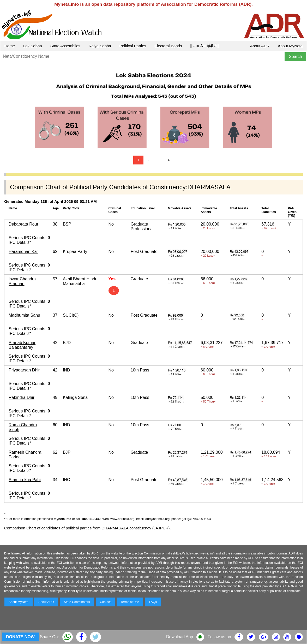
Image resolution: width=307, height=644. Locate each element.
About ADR (260, 46)
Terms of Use (130, 602)
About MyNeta (290, 46)
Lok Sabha (33, 46)
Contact (105, 602)
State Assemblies (65, 46)
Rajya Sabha (100, 46)
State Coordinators (77, 602)
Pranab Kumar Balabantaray (22, 345)
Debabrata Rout (23, 224)
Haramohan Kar (23, 252)
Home (10, 46)
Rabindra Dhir (22, 397)
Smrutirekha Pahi (25, 480)
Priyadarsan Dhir (24, 370)
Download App (180, 637)
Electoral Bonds (168, 46)
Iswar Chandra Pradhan (22, 281)
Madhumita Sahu (24, 315)
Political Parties (133, 46)
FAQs (153, 602)
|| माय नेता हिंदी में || (205, 46)
